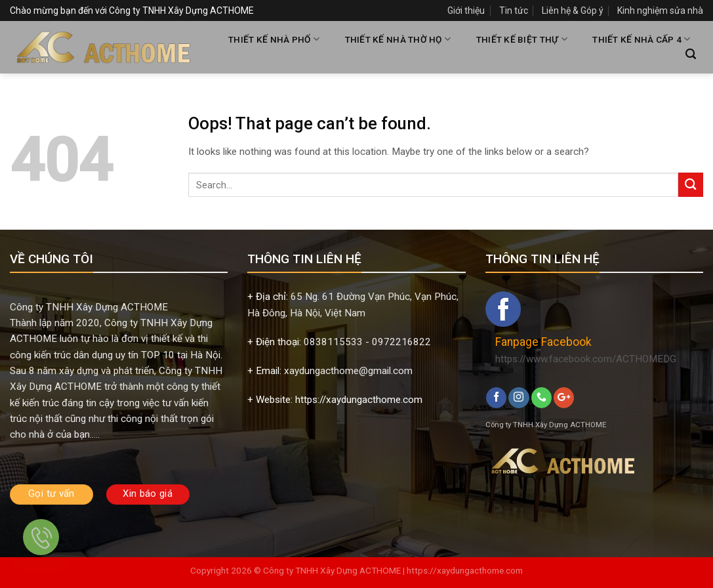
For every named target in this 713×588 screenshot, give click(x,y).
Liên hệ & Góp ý (573, 10)
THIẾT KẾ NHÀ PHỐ (274, 39)
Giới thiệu (466, 10)
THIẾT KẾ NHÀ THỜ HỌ (398, 39)
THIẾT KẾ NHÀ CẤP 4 (641, 39)
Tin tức (514, 10)
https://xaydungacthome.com (465, 570)
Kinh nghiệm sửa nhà (660, 10)
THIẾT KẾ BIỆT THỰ (522, 39)
